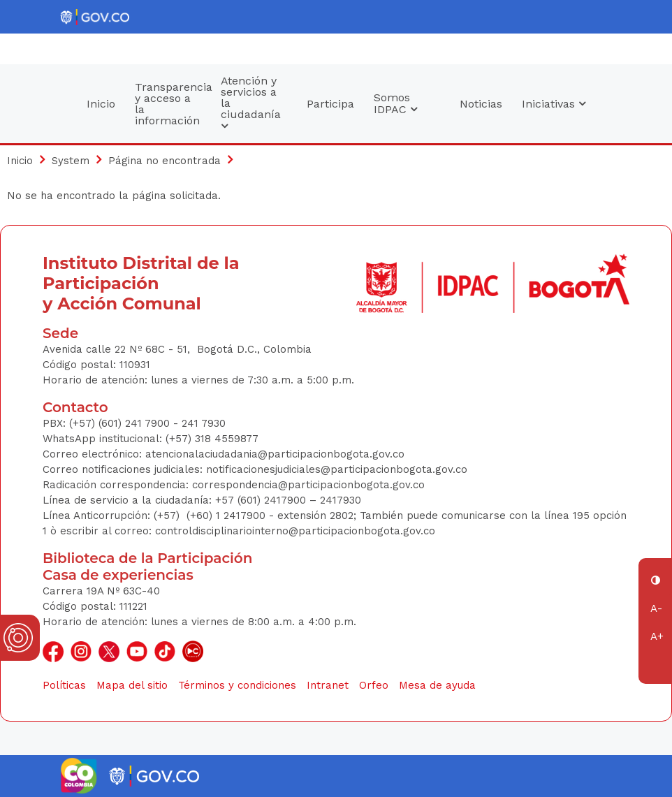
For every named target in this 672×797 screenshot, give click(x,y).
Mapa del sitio (132, 685)
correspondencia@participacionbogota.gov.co (310, 485)
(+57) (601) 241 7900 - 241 (134, 423)
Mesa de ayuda (437, 685)
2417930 (341, 500)
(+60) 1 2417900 (228, 516)
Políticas (64, 685)
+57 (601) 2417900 (262, 500)
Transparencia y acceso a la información (173, 104)
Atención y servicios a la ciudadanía (251, 103)
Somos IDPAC (395, 103)
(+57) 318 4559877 (212, 439)
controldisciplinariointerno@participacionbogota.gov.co (295, 531)
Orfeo (374, 685)
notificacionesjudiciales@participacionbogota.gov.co (337, 469)
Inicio (101, 104)
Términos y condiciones (237, 685)
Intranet (328, 685)
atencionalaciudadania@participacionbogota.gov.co (277, 454)
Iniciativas (554, 104)
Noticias (481, 104)
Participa (330, 104)
